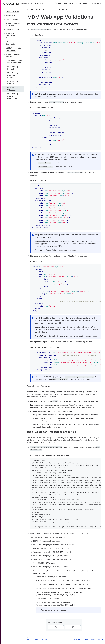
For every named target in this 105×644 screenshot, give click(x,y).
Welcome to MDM (12, 11)
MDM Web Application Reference (14, 55)
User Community (71, 3)
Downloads (96, 3)
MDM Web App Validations (13, 89)
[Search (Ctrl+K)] (58, 3)
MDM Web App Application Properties (13, 75)
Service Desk (85, 3)
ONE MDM (31, 10)
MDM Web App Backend (13, 68)
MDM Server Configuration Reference (11, 36)
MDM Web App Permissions (13, 83)
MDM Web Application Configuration (14, 49)
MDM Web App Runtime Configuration (13, 96)
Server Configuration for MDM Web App (15, 62)
